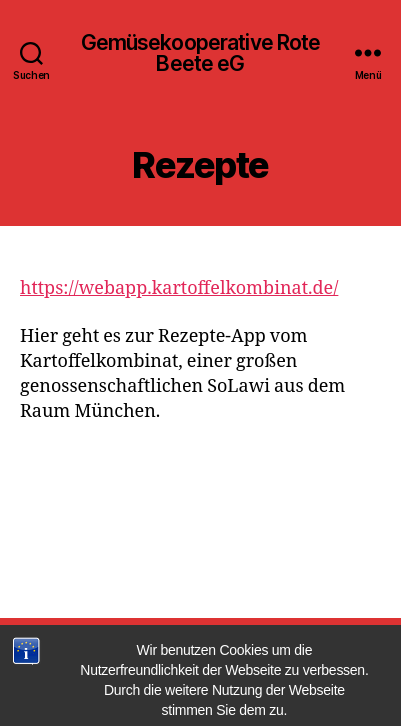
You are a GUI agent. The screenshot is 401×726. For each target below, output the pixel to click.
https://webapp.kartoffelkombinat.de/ (179, 288)
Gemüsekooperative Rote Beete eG (201, 53)
